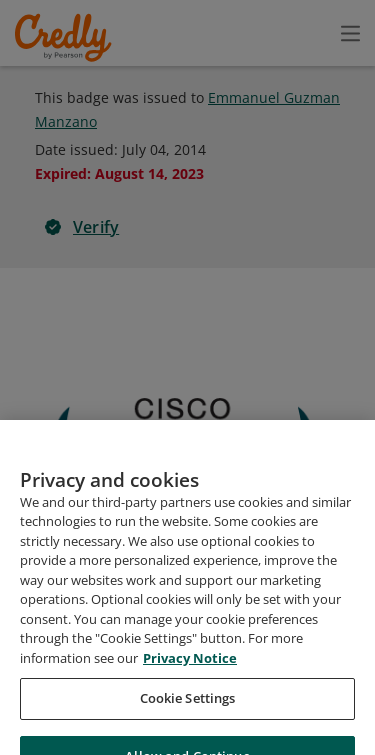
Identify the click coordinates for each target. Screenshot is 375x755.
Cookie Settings (188, 706)
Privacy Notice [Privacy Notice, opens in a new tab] (190, 666)
